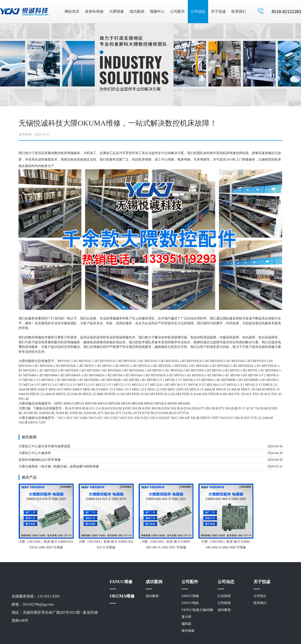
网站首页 (72, 11)
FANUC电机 (190, 603)
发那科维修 (94, 11)
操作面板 (188, 631)
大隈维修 (116, 11)
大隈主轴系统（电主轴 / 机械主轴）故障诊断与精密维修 (59, 466)
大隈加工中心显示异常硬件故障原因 (44, 446)
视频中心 (157, 11)
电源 (35, 404)
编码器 (186, 624)
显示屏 (186, 617)
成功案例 (137, 11)
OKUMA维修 (122, 596)
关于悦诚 (218, 11)
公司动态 (198, 11)
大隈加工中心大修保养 (35, 453)
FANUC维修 (121, 582)
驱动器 (263, 337)
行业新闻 (224, 596)
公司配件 (178, 11)
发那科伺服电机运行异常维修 (40, 460)
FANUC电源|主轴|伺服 (197, 610)
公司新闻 (224, 603)
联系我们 (239, 11)
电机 (245, 337)
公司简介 (260, 596)
